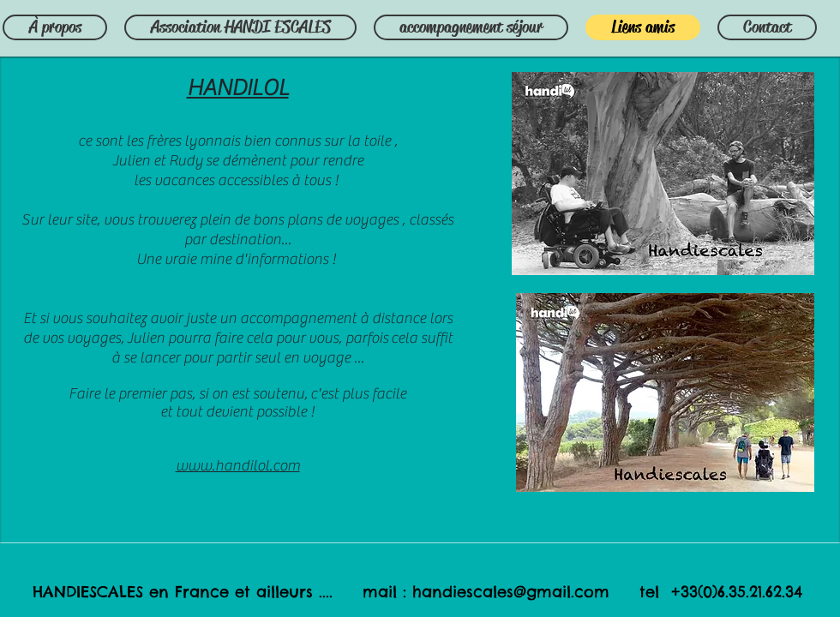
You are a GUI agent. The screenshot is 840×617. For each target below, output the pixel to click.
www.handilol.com (238, 466)
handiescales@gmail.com (511, 592)
